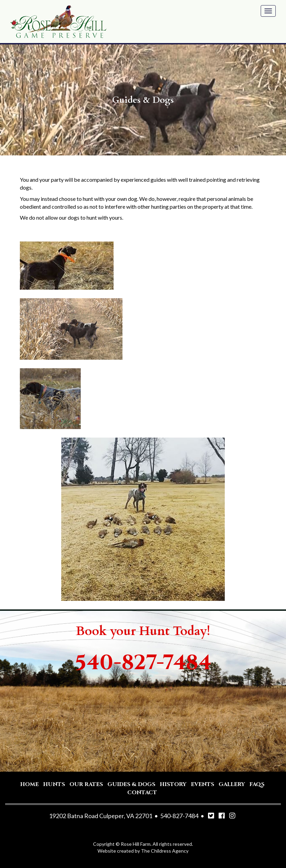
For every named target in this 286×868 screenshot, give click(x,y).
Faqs (257, 784)
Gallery (232, 784)
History (173, 784)
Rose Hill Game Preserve (58, 22)
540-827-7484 (143, 663)
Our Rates (86, 784)
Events (203, 784)
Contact (142, 793)
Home (29, 784)
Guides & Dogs (131, 784)
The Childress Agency (165, 851)
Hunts (54, 784)
